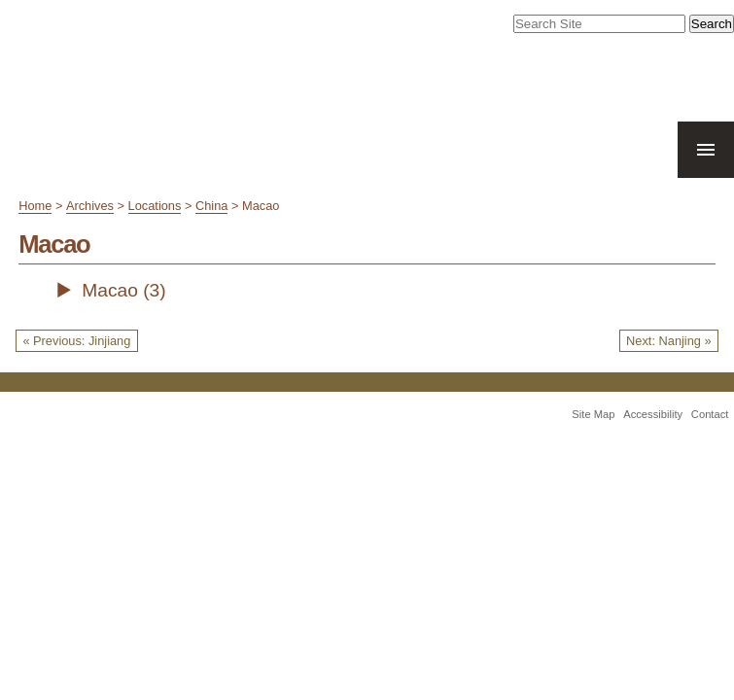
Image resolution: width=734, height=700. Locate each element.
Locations (155, 206)
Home (35, 206)
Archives (90, 206)
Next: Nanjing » (669, 341)
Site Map (593, 414)
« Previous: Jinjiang (76, 341)
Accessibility (653, 414)
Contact (710, 414)
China (211, 206)
